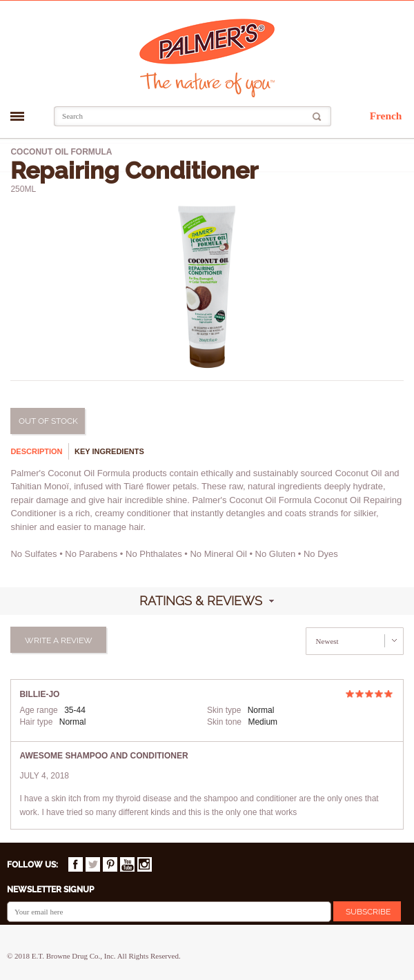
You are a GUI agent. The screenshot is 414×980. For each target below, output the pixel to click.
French (386, 116)
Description (36, 451)
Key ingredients (109, 451)
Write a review (59, 640)
